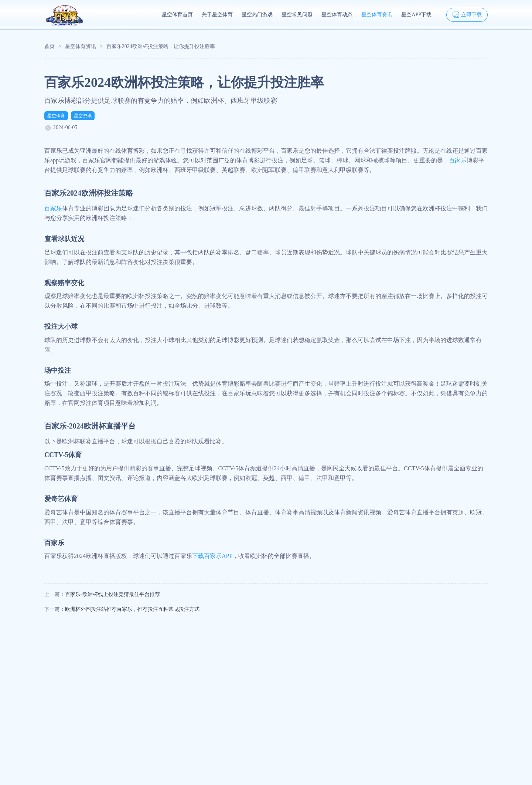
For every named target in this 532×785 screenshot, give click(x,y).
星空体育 (56, 116)
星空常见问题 (297, 15)
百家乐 (458, 160)
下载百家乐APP (212, 556)
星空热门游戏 (257, 15)
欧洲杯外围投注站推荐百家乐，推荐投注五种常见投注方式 (132, 609)
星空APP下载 (416, 15)
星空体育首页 (177, 15)
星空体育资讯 (377, 15)
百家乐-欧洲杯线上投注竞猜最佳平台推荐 (112, 594)
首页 (50, 46)
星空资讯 (83, 116)
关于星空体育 (217, 15)
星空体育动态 (337, 15)
